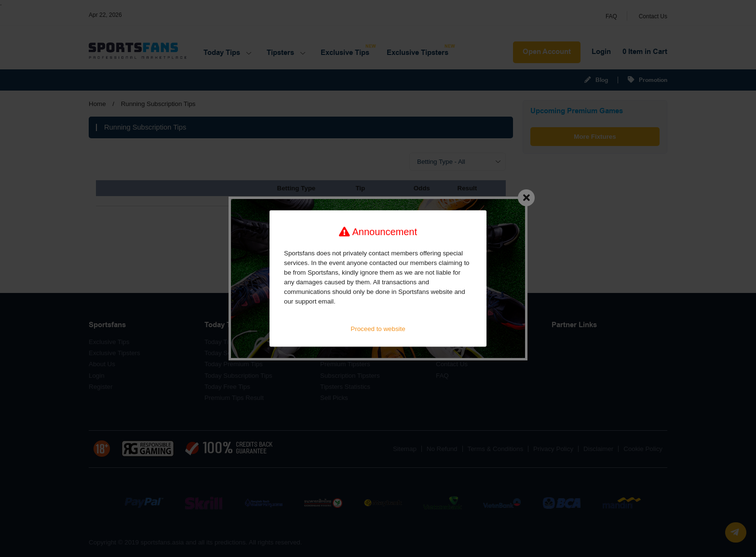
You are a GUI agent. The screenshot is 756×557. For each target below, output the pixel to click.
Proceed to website (378, 329)
